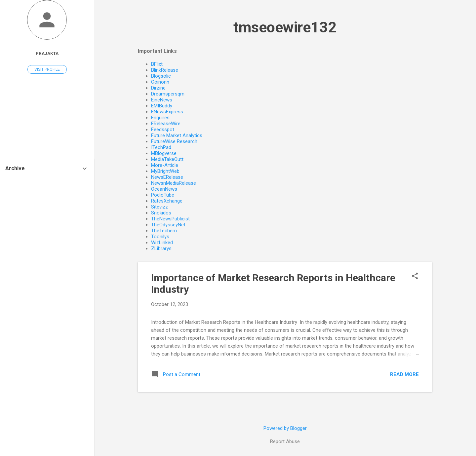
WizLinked (162, 243)
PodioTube (163, 195)
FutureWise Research (174, 141)
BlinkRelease (165, 70)
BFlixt (157, 64)
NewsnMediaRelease (174, 183)
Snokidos (161, 213)
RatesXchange (167, 201)
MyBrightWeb (165, 171)
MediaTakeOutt (167, 159)
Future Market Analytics (177, 135)
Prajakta (47, 53)
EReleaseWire (166, 124)
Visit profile (47, 69)
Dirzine (158, 88)
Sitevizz (159, 207)
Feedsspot (163, 130)
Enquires (160, 118)
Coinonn (160, 82)
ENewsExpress (167, 112)
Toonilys (160, 237)
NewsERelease (167, 177)
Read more (404, 374)
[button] (415, 277)
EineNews (162, 100)
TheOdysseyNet (168, 225)
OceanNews (164, 189)
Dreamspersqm (168, 94)
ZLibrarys (161, 248)
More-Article (165, 165)
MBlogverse (164, 153)
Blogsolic (161, 76)
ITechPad (161, 147)
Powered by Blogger (285, 428)
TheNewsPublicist (170, 219)
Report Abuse (285, 441)
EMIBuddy (162, 106)
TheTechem (164, 231)
